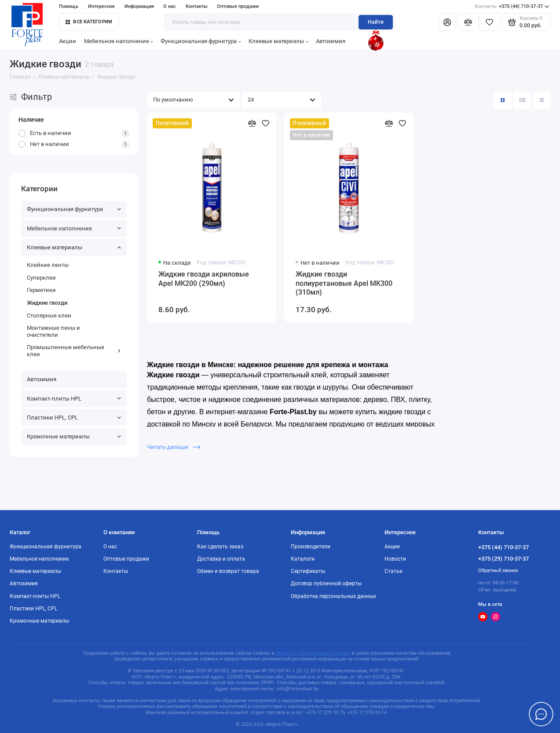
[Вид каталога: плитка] (503, 100)
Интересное (101, 6)
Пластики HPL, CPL (74, 418)
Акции (68, 41)
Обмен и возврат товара (228, 571)
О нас (170, 6)
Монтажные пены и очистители (53, 331)
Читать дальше (174, 447)
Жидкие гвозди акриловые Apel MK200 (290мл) (204, 279)
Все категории (89, 22)
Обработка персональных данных (333, 596)
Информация (139, 6)
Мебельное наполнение (119, 41)
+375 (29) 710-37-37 (503, 559)
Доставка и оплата (221, 559)
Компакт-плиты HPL (74, 399)
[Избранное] (489, 22)
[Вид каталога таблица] (542, 100)
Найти (376, 22)
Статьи (393, 571)
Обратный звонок (498, 571)
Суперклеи (41, 278)
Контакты (197, 6)
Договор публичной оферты (326, 583)
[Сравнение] (468, 22)
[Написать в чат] (541, 714)
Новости (395, 559)
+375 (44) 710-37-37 (512, 7)
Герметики (41, 290)
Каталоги (303, 559)
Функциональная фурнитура (201, 41)
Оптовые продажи (238, 6)
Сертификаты (308, 571)
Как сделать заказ (220, 547)
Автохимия (331, 41)
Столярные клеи (49, 315)
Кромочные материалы (74, 436)
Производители (311, 547)
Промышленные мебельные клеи (74, 351)
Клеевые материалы (278, 41)
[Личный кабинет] (447, 22)
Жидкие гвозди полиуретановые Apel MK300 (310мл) (344, 284)
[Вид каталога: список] (522, 100)
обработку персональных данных (313, 653)
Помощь (69, 6)
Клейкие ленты (48, 265)
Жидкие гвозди (47, 303)
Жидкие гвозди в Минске (190, 365)
